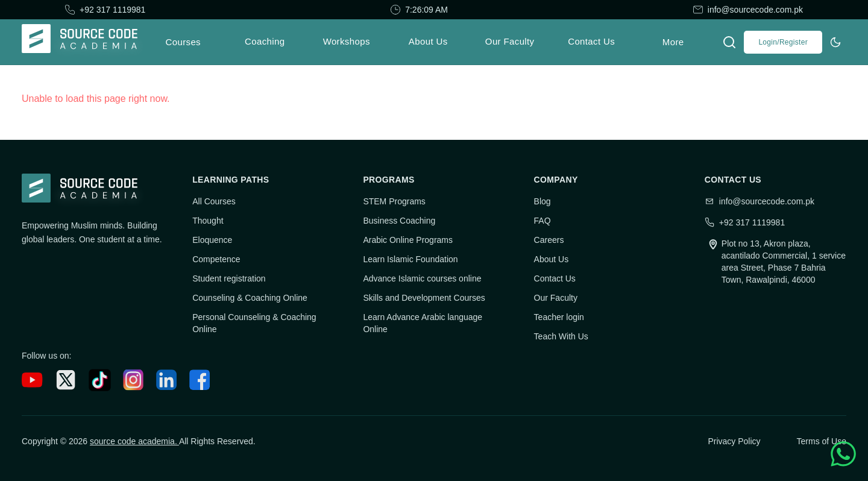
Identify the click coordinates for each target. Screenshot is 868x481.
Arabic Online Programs (408, 240)
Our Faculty (556, 298)
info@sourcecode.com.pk (755, 10)
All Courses (214, 201)
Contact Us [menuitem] (591, 41)
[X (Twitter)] (66, 380)
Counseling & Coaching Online (250, 298)
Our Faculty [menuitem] (510, 41)
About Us (552, 259)
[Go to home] (84, 42)
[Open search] (729, 42)
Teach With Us (561, 336)
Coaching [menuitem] (265, 41)
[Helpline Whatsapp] (843, 454)
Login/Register (783, 42)
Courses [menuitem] (183, 42)
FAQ (542, 221)
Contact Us (555, 278)
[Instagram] (134, 380)
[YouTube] (33, 380)
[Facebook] (200, 380)
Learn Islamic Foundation (410, 259)
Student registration (229, 278)
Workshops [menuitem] (347, 41)
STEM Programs (394, 201)
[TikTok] (100, 380)
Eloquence (212, 240)
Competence (216, 259)
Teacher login (559, 317)
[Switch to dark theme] (835, 42)
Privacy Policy (734, 441)
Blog (542, 201)
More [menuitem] (673, 42)
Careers (549, 240)
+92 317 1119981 (112, 10)
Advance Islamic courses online (422, 278)
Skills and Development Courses (424, 298)
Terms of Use (822, 441)
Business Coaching (399, 221)
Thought (208, 221)
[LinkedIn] (167, 380)
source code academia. (134, 441)
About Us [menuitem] (428, 41)
